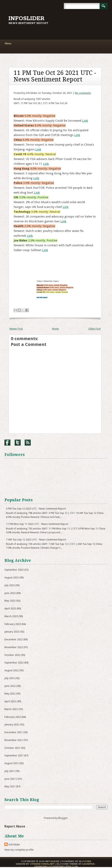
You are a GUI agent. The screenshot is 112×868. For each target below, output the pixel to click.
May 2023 (10, 601)
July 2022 (10, 678)
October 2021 (12, 748)
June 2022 (10, 686)
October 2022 (12, 655)
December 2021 (14, 732)
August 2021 (12, 763)
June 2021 (10, 779)
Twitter (18, 443)
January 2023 (12, 632)
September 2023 (14, 570)
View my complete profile (19, 850)
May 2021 (10, 786)
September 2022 (14, 663)
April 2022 (10, 701)
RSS (28, 443)
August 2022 (12, 670)
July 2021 (10, 771)
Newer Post (16, 329)
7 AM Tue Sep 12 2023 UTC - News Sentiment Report (36, 540)
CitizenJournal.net (42, 864)
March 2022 (11, 709)
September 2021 (14, 755)
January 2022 (12, 724)
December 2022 (14, 639)
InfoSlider (26, 19)
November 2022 (14, 647)
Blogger (63, 818)
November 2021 (14, 740)
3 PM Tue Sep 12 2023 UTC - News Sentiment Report (36, 509)
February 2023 (13, 624)
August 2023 (12, 578)
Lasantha (88, 864)
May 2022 (10, 694)
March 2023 (11, 616)
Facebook (7, 443)
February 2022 (13, 717)
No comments (83, 93)
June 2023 (10, 593)
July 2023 (10, 585)
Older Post (94, 329)
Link (85, 121)
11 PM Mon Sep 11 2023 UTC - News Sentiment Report (37, 524)
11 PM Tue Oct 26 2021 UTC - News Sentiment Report (55, 76)
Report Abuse (15, 826)
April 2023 (10, 608)
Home (55, 329)
